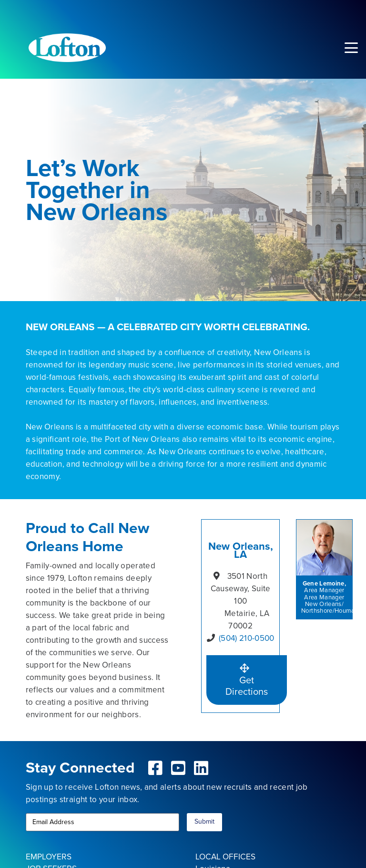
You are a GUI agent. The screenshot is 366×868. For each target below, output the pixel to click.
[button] (351, 48)
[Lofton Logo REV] (67, 48)
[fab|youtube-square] (178, 768)
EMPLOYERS (49, 857)
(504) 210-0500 (247, 638)
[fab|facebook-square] (156, 768)
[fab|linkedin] (201, 768)
